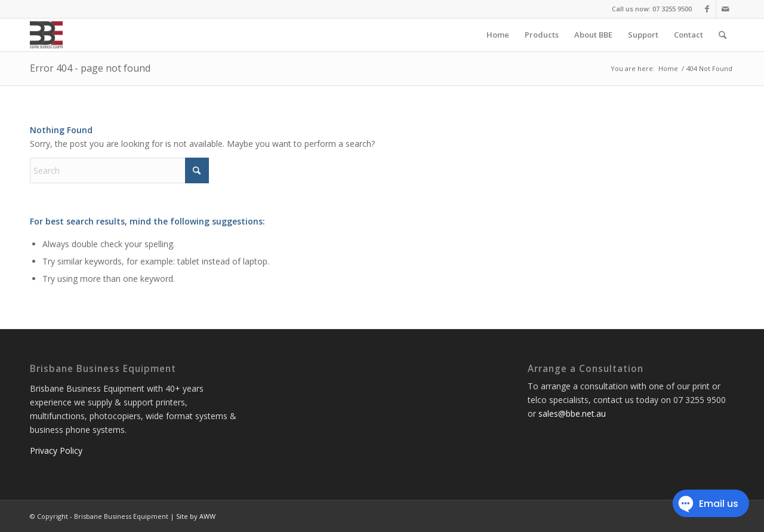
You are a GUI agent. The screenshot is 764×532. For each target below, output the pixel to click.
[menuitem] (498, 35)
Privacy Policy (56, 450)
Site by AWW (196, 516)
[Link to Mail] (725, 9)
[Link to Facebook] (707, 9)
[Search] (723, 35)
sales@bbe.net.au (572, 413)
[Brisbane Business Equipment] (46, 35)
